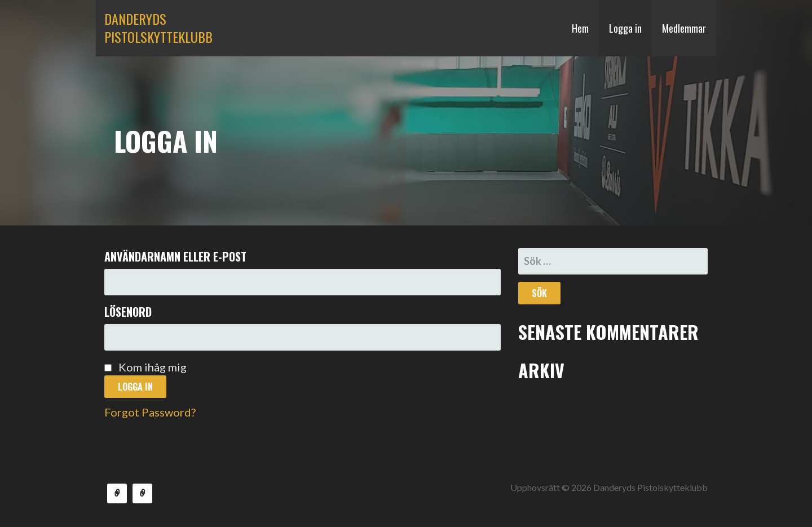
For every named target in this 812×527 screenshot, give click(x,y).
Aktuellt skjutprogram (142, 493)
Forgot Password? (150, 412)
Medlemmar (684, 28)
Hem (580, 28)
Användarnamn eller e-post (175, 256)
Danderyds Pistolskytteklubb (158, 28)
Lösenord (128, 312)
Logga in (625, 28)
